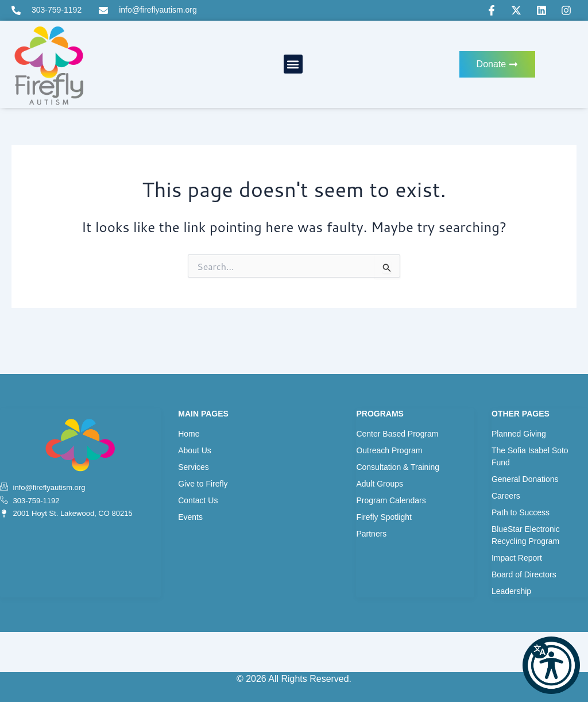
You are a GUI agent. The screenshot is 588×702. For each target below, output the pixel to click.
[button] (551, 665)
